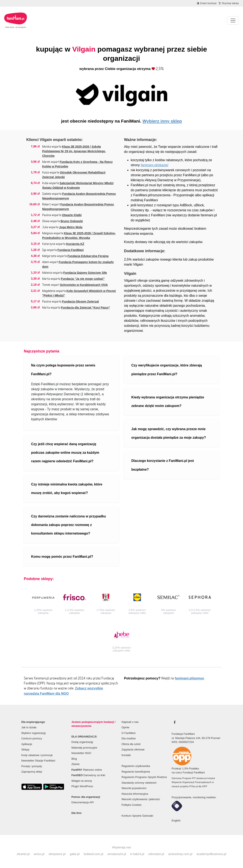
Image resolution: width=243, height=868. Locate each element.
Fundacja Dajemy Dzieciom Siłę (85, 273)
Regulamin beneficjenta (136, 772)
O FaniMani (128, 733)
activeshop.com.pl (180, 854)
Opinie (125, 727)
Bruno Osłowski (72, 221)
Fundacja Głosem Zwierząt (80, 302)
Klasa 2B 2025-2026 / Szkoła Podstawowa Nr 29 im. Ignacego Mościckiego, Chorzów (74, 151)
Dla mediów (129, 738)
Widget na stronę (82, 781)
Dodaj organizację (82, 742)
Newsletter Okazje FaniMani (38, 761)
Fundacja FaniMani (71, 250)
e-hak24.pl (137, 854)
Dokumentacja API (83, 802)
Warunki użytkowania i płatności (141, 799)
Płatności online (87, 770)
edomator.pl (156, 854)
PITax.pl (194, 786)
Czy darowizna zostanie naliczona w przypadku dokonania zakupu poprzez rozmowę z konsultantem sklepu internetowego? (68, 525)
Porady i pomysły (32, 766)
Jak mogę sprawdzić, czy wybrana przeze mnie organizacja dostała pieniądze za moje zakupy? (169, 433)
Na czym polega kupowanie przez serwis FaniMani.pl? (63, 370)
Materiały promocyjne (84, 748)
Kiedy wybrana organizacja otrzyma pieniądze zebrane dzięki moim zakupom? (168, 402)
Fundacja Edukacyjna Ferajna (88, 256)
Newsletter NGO (81, 753)
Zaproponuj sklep (32, 772)
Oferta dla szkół (131, 744)
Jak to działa (29, 727)
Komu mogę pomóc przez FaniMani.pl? (62, 557)
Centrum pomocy (32, 738)
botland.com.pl (94, 854)
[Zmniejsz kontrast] (207, 3)
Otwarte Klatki (72, 215)
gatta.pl (75, 854)
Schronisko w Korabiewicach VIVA (84, 285)
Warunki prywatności (134, 788)
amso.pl (39, 854)
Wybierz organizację (34, 733)
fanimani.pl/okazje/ (155, 165)
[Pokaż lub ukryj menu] (233, 20)
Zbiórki (75, 764)
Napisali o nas (130, 722)
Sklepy (25, 750)
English (176, 820)
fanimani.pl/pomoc (189, 678)
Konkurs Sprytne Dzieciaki (137, 816)
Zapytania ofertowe (133, 750)
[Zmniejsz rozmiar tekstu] (229, 3)
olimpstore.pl (57, 854)
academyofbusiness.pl (211, 854)
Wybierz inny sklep (162, 121)
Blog (74, 759)
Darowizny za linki (88, 775)
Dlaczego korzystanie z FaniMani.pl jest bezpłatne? (163, 465)
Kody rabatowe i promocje (37, 755)
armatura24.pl (117, 854)
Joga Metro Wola (71, 227)
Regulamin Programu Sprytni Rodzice (144, 777)
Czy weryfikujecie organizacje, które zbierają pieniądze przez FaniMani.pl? (167, 370)
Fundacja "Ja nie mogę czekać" (83, 279)
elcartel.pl (23, 854)
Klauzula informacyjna (135, 794)
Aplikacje (27, 744)
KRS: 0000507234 (183, 742)
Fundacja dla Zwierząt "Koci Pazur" (85, 308)
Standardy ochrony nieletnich (139, 783)
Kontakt (126, 755)
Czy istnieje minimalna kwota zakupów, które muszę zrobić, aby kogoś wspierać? (67, 489)
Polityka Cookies (132, 805)
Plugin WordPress (82, 786)
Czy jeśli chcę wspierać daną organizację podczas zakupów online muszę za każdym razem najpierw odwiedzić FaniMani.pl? (65, 453)
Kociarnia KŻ (75, 244)
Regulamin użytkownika (136, 766)
